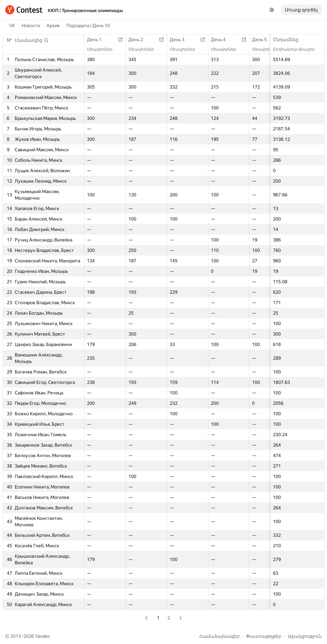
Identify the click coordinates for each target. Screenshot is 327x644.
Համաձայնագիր (219, 636)
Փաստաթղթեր (264, 636)
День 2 (139, 40)
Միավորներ (103, 49)
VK (12, 25)
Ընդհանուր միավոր (297, 49)
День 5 (263, 40)
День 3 (180, 40)
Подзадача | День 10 (88, 25)
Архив (53, 25)
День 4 (222, 40)
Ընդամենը (289, 40)
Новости (31, 25)
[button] (32, 40)
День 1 (98, 40)
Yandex (42, 636)
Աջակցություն (305, 636)
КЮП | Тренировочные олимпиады (85, 10)
